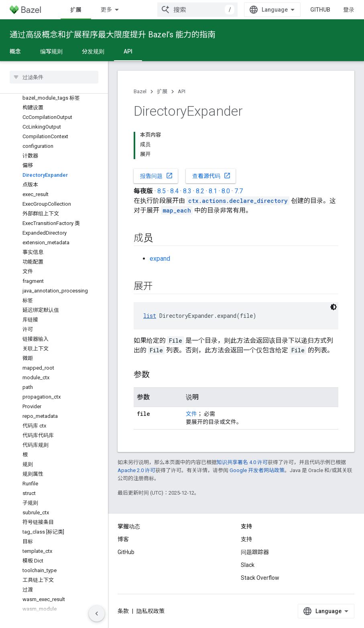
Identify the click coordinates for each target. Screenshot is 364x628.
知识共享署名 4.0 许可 (242, 462)
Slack (248, 565)
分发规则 (93, 51)
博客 (123, 539)
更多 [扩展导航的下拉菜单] (106, 10)
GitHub (320, 10)
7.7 (239, 191)
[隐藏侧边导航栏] (97, 614)
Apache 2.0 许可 (136, 470)
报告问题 (157, 176)
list (150, 316)
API (182, 91)
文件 (191, 414)
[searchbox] (54, 77)
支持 (246, 539)
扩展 (162, 91)
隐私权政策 (150, 611)
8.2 (200, 191)
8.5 (162, 191)
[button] (54, 619)
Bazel (140, 91)
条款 (123, 611)
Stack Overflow (260, 578)
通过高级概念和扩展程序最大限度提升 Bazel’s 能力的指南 (113, 35)
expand (160, 259)
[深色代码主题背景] (333, 307)
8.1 (213, 191)
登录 (349, 10)
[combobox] (197, 10)
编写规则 (51, 51)
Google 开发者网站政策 (257, 470)
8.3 (187, 191)
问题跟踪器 (255, 552)
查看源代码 (211, 176)
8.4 (174, 191)
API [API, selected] (128, 51)
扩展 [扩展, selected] (76, 10)
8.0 (226, 191)
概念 (15, 51)
